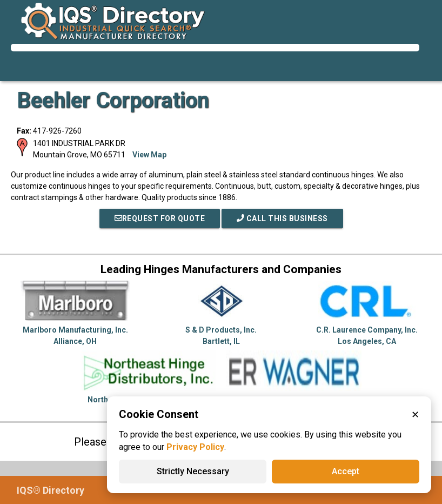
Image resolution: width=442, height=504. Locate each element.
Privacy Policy (195, 447)
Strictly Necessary (193, 471)
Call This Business (282, 218)
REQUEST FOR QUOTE (160, 218)
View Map (149, 155)
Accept (346, 471)
